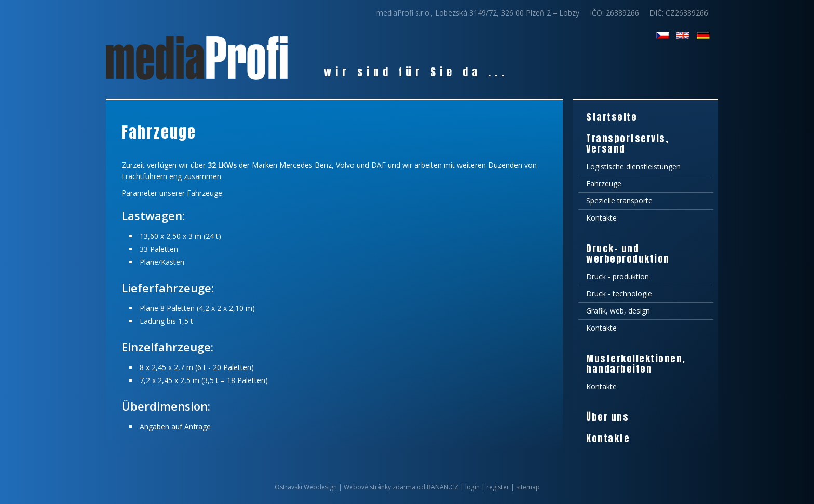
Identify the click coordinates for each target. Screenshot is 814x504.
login (472, 487)
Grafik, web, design (618, 311)
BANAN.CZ (443, 487)
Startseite (612, 117)
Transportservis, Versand (627, 144)
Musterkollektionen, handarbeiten (636, 364)
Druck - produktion (618, 276)
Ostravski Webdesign (307, 487)
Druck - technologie (619, 294)
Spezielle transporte (619, 201)
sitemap (528, 487)
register (498, 487)
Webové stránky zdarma (379, 487)
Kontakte (601, 218)
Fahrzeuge (604, 183)
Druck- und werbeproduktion (628, 254)
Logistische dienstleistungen (633, 166)
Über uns (607, 417)
